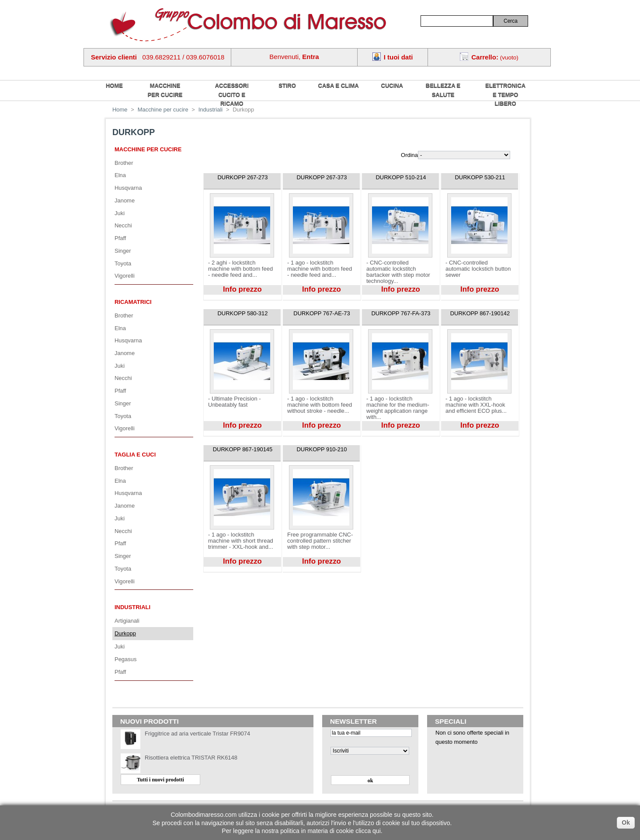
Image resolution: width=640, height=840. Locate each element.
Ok (626, 823)
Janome (125, 200)
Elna (120, 175)
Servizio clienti (114, 57)
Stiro (287, 85)
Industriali (132, 607)
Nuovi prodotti (150, 721)
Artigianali (127, 621)
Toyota (123, 263)
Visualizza (216, 298)
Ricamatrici (133, 302)
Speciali (451, 721)
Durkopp (125, 633)
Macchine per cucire (165, 90)
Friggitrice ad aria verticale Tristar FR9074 (197, 734)
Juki (120, 213)
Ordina (409, 155)
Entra (310, 57)
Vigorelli (125, 276)
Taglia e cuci (135, 455)
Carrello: (485, 57)
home (114, 85)
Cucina (392, 85)
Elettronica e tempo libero (505, 94)
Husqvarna (128, 188)
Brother (124, 163)
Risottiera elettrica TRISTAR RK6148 (191, 758)
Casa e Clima (339, 85)
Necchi (123, 225)
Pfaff (120, 238)
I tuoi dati (398, 57)
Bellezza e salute (443, 90)
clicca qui (368, 831)
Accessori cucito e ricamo (232, 94)
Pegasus (125, 659)
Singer (123, 251)
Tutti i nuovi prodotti (160, 780)
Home (120, 110)
